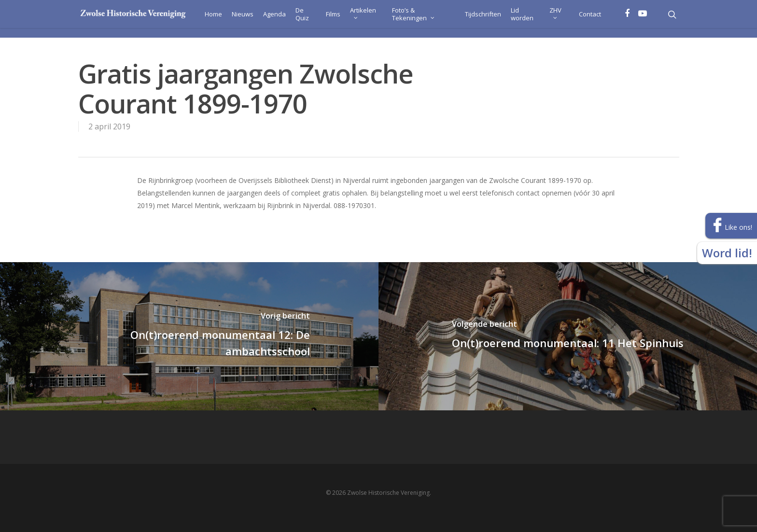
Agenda (260, 19)
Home (199, 19)
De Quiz (288, 19)
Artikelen (351, 17)
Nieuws (228, 19)
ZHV (554, 17)
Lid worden (517, 19)
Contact (589, 19)
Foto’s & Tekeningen (412, 17)
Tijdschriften (478, 19)
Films (321, 19)
